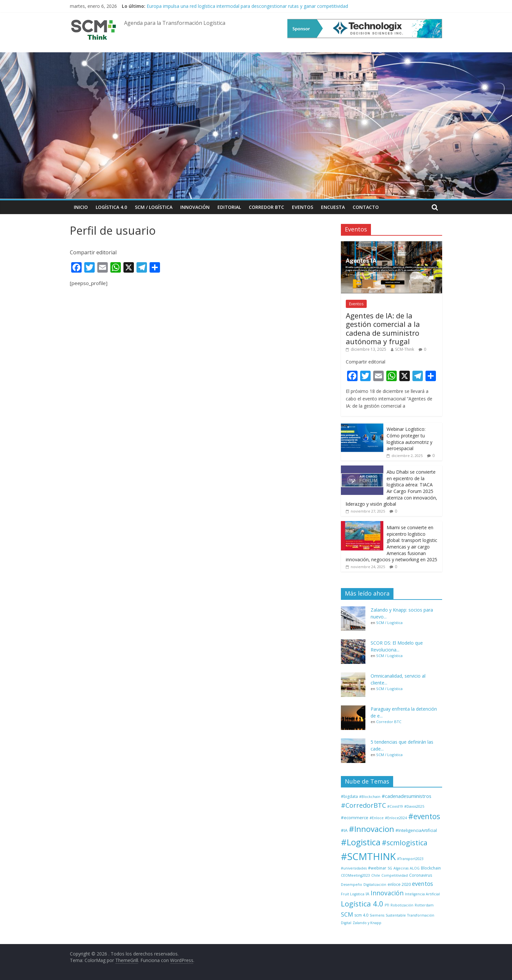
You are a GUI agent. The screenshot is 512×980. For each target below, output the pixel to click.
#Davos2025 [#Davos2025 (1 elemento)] (414, 806)
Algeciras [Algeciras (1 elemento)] (401, 868)
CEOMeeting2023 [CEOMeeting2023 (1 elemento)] (355, 875)
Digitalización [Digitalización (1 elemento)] (375, 885)
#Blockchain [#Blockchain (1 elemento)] (370, 797)
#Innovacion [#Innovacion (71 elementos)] (371, 829)
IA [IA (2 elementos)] (368, 894)
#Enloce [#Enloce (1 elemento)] (377, 818)
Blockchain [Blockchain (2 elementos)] (431, 868)
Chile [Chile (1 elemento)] (376, 875)
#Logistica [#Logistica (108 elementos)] (361, 842)
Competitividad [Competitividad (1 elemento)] (395, 875)
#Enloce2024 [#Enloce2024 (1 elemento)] (396, 818)
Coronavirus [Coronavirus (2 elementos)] (421, 875)
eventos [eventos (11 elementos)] (423, 884)
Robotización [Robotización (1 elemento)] (402, 905)
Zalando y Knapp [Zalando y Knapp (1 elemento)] (367, 923)
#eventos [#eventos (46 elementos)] (424, 816)
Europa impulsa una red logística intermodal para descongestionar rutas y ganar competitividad (247, 6)
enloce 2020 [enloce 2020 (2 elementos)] (399, 884)
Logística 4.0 (111, 207)
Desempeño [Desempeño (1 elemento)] (352, 885)
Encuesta (333, 207)
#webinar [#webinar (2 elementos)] (377, 868)
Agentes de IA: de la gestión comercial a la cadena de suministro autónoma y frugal (383, 328)
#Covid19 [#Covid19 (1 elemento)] (395, 806)
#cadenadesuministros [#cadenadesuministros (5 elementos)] (407, 796)
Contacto (366, 207)
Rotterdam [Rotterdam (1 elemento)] (424, 905)
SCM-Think (405, 349)
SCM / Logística (154, 207)
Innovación (195, 207)
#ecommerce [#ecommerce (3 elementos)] (355, 818)
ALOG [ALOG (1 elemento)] (415, 868)
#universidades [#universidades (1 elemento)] (354, 868)
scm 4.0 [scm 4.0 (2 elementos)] (361, 915)
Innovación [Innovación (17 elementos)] (387, 893)
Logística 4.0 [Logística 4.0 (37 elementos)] (362, 904)
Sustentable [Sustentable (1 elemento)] (396, 915)
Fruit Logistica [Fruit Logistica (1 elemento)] (353, 894)
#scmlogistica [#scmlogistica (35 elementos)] (405, 843)
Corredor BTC (266, 207)
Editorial (229, 207)
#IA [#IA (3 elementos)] (344, 830)
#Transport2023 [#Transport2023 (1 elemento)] (410, 859)
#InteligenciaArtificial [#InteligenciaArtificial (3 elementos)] (416, 830)
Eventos (303, 207)
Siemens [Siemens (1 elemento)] (377, 915)
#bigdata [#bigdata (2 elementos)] (349, 796)
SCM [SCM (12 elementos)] (347, 914)
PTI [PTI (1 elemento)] (387, 905)
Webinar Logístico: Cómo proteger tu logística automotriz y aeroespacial (409, 439)
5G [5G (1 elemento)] (390, 868)
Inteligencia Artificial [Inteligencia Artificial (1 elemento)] (422, 894)
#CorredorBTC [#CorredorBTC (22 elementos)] (363, 805)
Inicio (81, 207)
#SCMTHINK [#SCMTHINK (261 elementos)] (368, 856)
